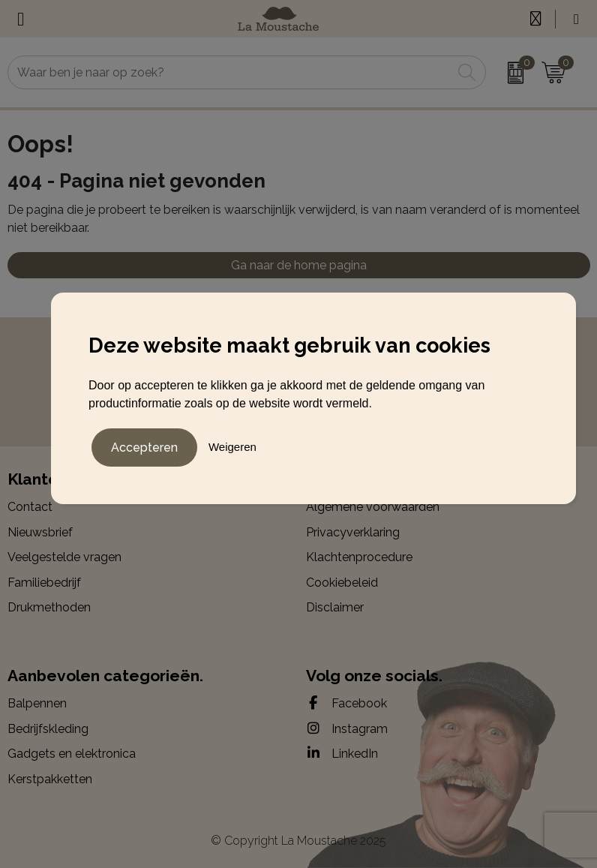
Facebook (346, 703)
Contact (30, 507)
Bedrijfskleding (48, 729)
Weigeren (232, 447)
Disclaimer (335, 607)
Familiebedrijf (44, 583)
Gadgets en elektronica (72, 754)
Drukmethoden (49, 607)
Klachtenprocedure (359, 557)
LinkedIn (342, 753)
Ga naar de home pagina (299, 265)
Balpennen (37, 703)
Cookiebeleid (342, 583)
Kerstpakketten (50, 779)
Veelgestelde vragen (64, 557)
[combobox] (230, 72)
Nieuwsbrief (40, 532)
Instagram (347, 728)
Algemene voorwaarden (373, 507)
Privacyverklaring (353, 532)
